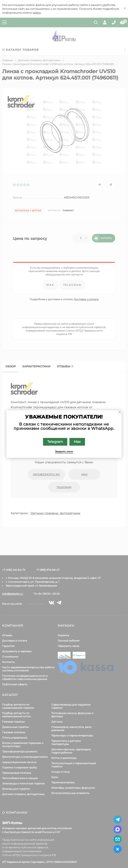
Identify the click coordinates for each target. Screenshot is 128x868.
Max (77, 442)
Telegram (55, 442)
